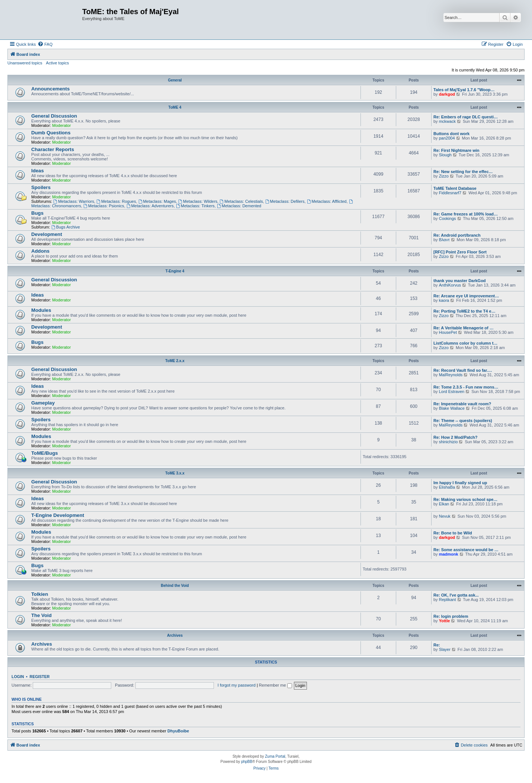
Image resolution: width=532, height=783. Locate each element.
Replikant (448, 600)
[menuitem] (45, 44)
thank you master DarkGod (460, 281)
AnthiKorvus (450, 285)
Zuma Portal (275, 756)
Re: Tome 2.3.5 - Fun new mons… (466, 387)
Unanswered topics (25, 63)
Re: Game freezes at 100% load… (466, 214)
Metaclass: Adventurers (150, 206)
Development (47, 234)
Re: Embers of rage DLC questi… (466, 117)
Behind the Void (175, 586)
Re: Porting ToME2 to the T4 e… (464, 311)
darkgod (447, 94)
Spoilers (41, 187)
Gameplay (43, 403)
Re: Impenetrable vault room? (462, 404)
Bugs (37, 213)
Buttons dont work (451, 134)
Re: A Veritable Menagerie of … (464, 328)
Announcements (50, 89)
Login (18, 677)
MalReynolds (451, 375)
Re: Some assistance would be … (466, 550)
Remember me (275, 685)
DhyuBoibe (178, 731)
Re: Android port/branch (457, 235)
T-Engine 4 (175, 271)
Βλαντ (444, 240)
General (175, 80)
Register (40, 677)
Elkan (444, 504)
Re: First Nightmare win (456, 150)
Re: (437, 645)
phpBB (247, 762)
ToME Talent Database (455, 188)
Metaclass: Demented (239, 206)
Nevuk (445, 516)
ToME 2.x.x (175, 361)
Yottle (445, 621)
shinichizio (448, 442)
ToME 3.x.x (175, 473)
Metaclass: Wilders (198, 201)
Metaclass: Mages (157, 201)
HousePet (448, 332)
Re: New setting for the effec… (463, 172)
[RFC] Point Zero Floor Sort (460, 252)
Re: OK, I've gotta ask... (456, 595)
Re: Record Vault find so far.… (463, 370)
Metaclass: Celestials (241, 201)
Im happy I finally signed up (460, 483)
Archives (175, 635)
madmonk (449, 554)
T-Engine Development (58, 515)
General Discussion (54, 116)
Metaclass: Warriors (74, 201)
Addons (40, 251)
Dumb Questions (51, 133)
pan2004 (447, 138)
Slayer (445, 649)
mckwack (447, 121)
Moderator (61, 125)
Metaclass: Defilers (285, 201)
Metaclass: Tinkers (195, 206)
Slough (445, 155)
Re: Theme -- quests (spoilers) (463, 421)
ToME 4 (175, 107)
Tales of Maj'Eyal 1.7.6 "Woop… (464, 90)
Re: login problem (451, 616)
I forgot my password (237, 685)
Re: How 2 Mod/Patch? (456, 437)
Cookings (448, 218)
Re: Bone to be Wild (453, 533)
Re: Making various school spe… (465, 499)
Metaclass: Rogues (116, 201)
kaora (444, 300)
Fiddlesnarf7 (450, 193)
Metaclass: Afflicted (327, 201)
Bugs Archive (66, 227)
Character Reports (53, 149)
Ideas (38, 171)
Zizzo (444, 176)
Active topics (58, 63)
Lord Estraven (452, 391)
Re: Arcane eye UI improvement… (466, 296)
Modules (41, 310)
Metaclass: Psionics (104, 206)
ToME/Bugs (45, 453)
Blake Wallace (452, 408)
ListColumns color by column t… (465, 343)
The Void (41, 615)
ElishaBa (447, 487)
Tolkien (40, 594)
